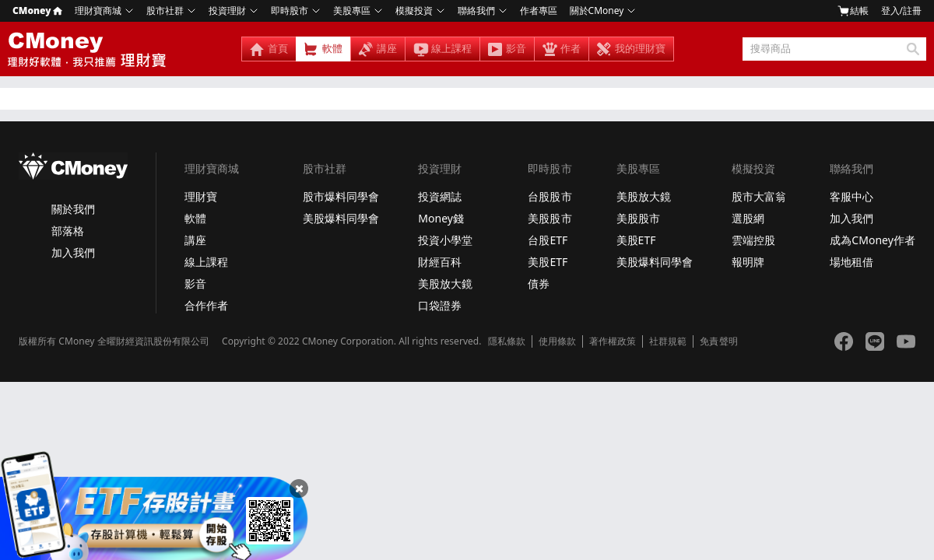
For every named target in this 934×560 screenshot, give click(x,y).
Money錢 (441, 218)
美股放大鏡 (445, 283)
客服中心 (851, 196)
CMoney (37, 10)
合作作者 (206, 305)
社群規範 (668, 341)
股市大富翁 (759, 196)
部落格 (68, 231)
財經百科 (440, 262)
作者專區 (539, 10)
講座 (387, 49)
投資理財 (227, 10)
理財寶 (201, 196)
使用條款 (557, 341)
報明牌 (748, 262)
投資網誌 (440, 196)
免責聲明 (718, 341)
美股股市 (550, 218)
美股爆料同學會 (341, 218)
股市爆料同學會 (341, 196)
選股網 (748, 218)
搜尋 (913, 49)
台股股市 (550, 196)
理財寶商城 (98, 10)
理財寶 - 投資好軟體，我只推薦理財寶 (90, 49)
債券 (539, 283)
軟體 (332, 49)
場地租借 (851, 262)
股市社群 (165, 10)
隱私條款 (507, 341)
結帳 (853, 10)
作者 (571, 49)
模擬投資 (414, 10)
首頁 (278, 49)
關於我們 (73, 209)
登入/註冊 (901, 10)
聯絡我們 (476, 10)
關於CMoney (597, 10)
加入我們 (73, 252)
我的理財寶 (640, 49)
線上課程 (451, 49)
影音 (516, 49)
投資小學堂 (445, 240)
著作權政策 (613, 341)
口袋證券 (440, 305)
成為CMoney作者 (873, 240)
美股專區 (352, 10)
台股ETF (548, 240)
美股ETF (548, 262)
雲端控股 (753, 240)
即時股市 (290, 10)
